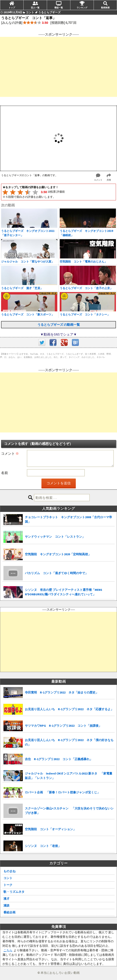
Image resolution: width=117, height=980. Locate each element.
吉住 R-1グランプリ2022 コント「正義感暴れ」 (59, 759)
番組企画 (9, 912)
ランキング (82, 8)
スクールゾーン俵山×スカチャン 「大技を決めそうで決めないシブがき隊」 (69, 811)
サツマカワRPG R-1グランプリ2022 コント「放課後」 (63, 726)
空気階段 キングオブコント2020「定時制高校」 (58, 554)
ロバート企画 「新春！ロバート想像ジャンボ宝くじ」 (62, 792)
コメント (10, 453)
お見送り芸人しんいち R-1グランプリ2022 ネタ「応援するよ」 (69, 709)
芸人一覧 (35, 8)
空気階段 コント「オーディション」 (50, 829)
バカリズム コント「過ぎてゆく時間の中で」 (56, 573)
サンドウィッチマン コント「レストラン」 (55, 537)
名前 (5, 473)
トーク (8, 885)
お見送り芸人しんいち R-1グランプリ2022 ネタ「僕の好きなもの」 (69, 742)
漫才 (6, 899)
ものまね (9, 871)
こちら (8, 950)
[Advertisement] (58, 67)
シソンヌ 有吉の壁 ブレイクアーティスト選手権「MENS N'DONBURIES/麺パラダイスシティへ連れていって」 (64, 592)
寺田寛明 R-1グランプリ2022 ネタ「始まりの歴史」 (62, 692)
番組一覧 (59, 8)
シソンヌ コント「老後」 (43, 846)
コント (8, 878)
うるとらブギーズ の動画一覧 (59, 325)
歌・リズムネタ (14, 892)
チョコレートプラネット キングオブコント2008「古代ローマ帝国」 (68, 519)
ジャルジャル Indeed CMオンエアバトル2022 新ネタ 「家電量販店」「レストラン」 (69, 776)
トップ (12, 8)
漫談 (6, 905)
